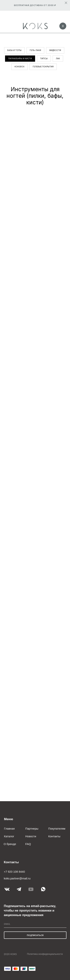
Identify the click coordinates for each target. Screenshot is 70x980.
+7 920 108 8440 (14, 872)
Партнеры (32, 829)
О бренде (10, 844)
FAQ (28, 844)
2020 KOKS (10, 954)
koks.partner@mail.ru (17, 878)
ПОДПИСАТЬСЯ (35, 935)
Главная (9, 829)
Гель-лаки (35, 50)
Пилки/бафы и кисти (20, 58)
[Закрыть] (66, 3)
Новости (31, 836)
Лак (58, 58)
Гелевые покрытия (43, 67)
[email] (35, 924)
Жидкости (55, 50)
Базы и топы (14, 50)
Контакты (54, 836)
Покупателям (57, 829)
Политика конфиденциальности (45, 954)
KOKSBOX (20, 67)
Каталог (9, 836)
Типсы (44, 58)
